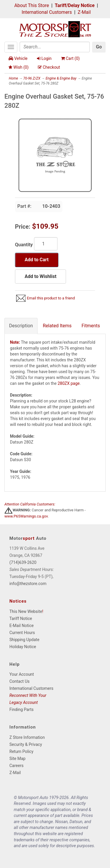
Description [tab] (21, 326)
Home (13, 78)
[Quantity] (46, 244)
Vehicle (18, 58)
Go (99, 47)
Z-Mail (84, 12)
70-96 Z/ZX (32, 78)
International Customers (47, 12)
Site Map (17, 759)
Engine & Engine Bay (61, 78)
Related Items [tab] (57, 326)
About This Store (32, 5)
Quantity (24, 245)
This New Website (26, 611)
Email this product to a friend (51, 298)
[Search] (55, 47)
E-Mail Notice (22, 626)
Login (44, 58)
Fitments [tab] (91, 326)
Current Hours (22, 633)
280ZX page (68, 383)
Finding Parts (22, 709)
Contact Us (20, 681)
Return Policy (21, 751)
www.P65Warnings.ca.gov (26, 516)
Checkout (49, 67)
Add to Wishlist (40, 276)
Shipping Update (24, 640)
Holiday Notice (23, 647)
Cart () (70, 58)
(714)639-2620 (23, 562)
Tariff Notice (21, 618)
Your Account (22, 674)
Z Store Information (27, 737)
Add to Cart (37, 260)
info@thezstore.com (28, 584)
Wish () (18, 67)
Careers (16, 766)
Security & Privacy (26, 744)
